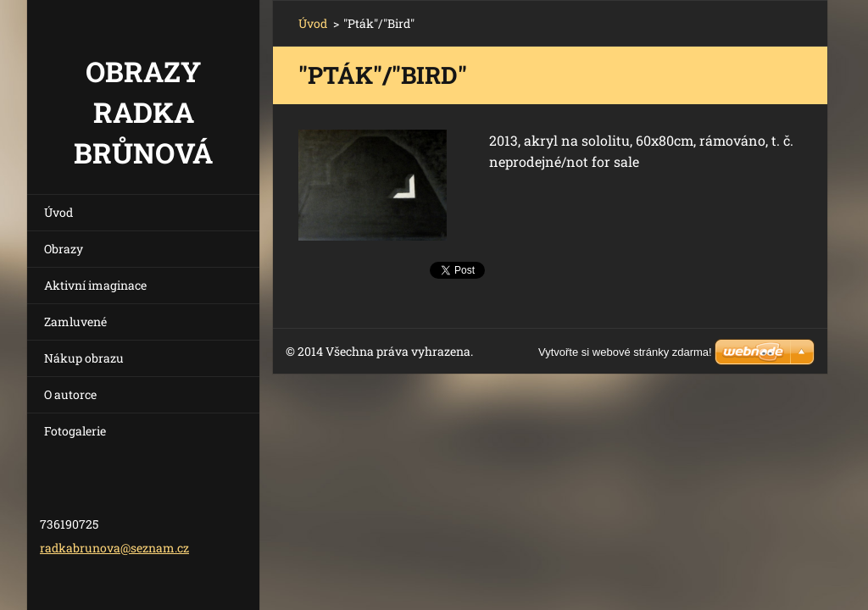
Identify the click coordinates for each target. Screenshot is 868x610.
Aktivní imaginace (95, 285)
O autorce (70, 394)
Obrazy (64, 249)
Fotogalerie (75, 431)
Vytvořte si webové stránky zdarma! (625, 352)
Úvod (58, 212)
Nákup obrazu (84, 358)
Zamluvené (75, 322)
